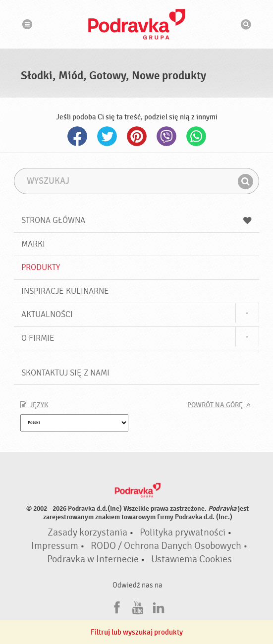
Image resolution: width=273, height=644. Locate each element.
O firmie (38, 338)
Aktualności (47, 314)
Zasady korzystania (87, 533)
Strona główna (137, 220)
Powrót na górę (215, 405)
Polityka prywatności (183, 533)
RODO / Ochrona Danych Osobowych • (169, 546)
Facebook (77, 136)
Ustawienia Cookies (191, 559)
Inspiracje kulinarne (65, 291)
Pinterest (137, 136)
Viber (166, 136)
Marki (33, 244)
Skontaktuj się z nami (65, 373)
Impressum (55, 546)
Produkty (41, 267)
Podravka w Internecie (93, 559)
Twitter (107, 136)
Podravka (137, 24)
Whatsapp (196, 136)
